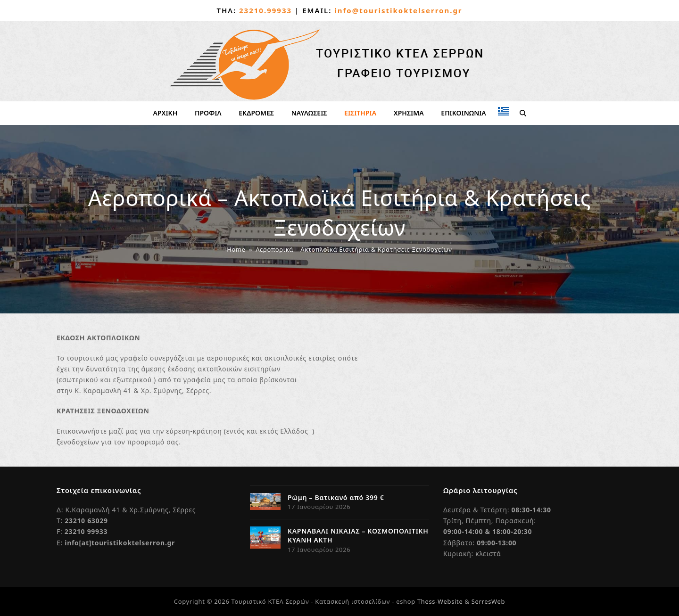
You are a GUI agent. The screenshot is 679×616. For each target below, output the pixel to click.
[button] (522, 113)
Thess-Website (440, 601)
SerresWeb (489, 601)
